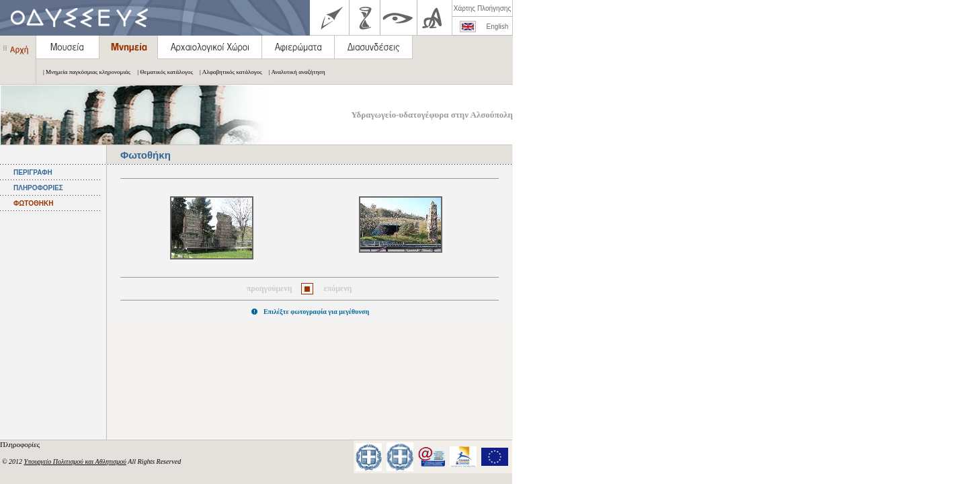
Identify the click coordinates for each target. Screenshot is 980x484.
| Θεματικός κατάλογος (162, 72)
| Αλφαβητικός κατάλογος (228, 72)
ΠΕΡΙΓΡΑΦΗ (33, 172)
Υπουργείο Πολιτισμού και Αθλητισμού (75, 461)
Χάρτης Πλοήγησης (482, 8)
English (498, 27)
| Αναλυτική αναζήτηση (294, 72)
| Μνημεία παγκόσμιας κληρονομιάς (83, 72)
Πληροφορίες (21, 444)
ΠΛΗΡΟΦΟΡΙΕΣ (38, 188)
